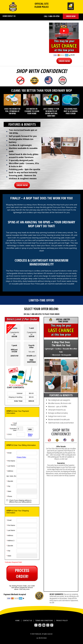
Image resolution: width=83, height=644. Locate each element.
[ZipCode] (27, 481)
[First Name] (27, 461)
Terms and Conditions (44, 620)
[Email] (27, 453)
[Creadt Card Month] (21, 429)
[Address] (27, 471)
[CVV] (21, 434)
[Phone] (27, 496)
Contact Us (11, 16)
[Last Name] (27, 466)
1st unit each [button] (31, 354)
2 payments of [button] (13, 331)
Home (5, 16)
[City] (27, 486)
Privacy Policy (21, 457)
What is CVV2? (30, 434)
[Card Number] (27, 423)
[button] (71, 16)
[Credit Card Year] (32, 429)
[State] (27, 491)
